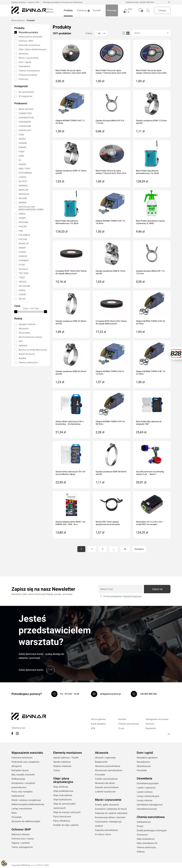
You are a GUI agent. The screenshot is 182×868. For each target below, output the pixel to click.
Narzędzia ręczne (20, 770)
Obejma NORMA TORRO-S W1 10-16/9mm (110, 222)
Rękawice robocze (21, 834)
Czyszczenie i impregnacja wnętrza (108, 824)
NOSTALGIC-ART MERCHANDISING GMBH (31, 208)
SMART (22, 248)
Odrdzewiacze (144, 822)
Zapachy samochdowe (106, 830)
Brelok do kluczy (27, 354)
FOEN (21, 152)
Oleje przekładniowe (63, 791)
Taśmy (57, 770)
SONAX (22, 252)
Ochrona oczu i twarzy (23, 839)
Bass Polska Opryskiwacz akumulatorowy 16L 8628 (147, 172)
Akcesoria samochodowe (108, 766)
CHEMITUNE (25, 126)
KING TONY (24, 169)
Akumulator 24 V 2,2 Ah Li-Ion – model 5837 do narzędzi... (150, 523)
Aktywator (24, 328)
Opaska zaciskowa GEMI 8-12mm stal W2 (111, 272)
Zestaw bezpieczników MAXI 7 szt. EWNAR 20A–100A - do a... (71, 523)
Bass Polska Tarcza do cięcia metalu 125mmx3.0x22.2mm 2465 (151, 72)
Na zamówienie (26, 92)
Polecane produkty (28, 75)
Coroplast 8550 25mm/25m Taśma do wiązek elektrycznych (111, 322)
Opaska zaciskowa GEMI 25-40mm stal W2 (71, 322)
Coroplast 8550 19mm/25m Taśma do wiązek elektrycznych (71, 272)
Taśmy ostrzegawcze (22, 847)
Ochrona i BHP (26, 41)
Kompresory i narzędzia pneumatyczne (23, 785)
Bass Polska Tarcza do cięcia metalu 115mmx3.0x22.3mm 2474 (111, 172)
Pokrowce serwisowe (22, 758)
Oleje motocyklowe (63, 795)
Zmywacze (142, 835)
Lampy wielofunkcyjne (148, 796)
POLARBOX (24, 235)
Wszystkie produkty (28, 32)
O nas (121, 728)
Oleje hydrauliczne (62, 800)
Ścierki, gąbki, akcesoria (107, 805)
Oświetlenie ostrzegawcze (150, 805)
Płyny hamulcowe (62, 817)
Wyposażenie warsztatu (31, 37)
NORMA (23, 203)
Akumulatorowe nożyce (30, 337)
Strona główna (50, 10)
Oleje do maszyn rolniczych (67, 812)
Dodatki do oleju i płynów (66, 825)
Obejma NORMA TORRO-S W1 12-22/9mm (70, 122)
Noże (14, 813)
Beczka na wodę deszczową (33, 350)
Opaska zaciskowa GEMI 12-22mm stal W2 (151, 122)
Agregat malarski (27, 324)
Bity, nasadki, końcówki (23, 775)
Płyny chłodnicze (62, 821)
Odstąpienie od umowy (157, 719)
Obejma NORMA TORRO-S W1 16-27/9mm (151, 373)
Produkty (68, 10)
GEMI (21, 156)
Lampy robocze (144, 800)
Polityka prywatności (129, 724)
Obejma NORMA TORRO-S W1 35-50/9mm (110, 423)
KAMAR (22, 164)
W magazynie (25, 96)
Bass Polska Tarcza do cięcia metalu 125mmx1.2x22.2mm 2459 (71, 72)
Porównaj (82, 11)
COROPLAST (25, 130)
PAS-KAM (23, 222)
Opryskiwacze (144, 766)
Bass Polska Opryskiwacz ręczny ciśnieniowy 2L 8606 (150, 222)
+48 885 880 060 (146, 2)
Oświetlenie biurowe (147, 809)
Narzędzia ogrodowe (147, 758)
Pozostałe (16, 817)
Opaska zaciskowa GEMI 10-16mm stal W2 (71, 172)
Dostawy (150, 724)
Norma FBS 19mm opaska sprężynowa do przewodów (108, 523)
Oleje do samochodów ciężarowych (64, 806)
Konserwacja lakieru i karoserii (110, 817)
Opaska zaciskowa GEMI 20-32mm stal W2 (71, 373)
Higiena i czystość (21, 843)
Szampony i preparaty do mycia (111, 809)
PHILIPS (23, 227)
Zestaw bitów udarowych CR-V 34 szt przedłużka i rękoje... (70, 473)
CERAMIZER (25, 122)
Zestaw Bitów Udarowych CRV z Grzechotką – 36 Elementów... (70, 423)
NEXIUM (23, 198)
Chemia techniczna (28, 362)
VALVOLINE (24, 286)
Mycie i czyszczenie (28, 58)
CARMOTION (25, 113)
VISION (22, 295)
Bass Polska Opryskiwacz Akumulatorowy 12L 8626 (67, 222)
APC (21, 341)
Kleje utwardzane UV (147, 843)
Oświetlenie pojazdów (148, 783)
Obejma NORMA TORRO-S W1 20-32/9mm (151, 322)
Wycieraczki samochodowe (109, 770)
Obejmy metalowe (62, 766)
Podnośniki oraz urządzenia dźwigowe (25, 764)
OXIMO (22, 218)
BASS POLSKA (26, 109)
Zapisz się (157, 589)
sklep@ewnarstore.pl (110, 694)
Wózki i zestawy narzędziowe (26, 800)
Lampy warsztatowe (22, 809)
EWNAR (22, 147)
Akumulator (24, 333)
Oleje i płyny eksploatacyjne (32, 49)
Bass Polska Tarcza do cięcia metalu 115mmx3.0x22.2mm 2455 (111, 72)
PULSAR (23, 239)
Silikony (141, 852)
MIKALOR (23, 190)
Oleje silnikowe (61, 787)
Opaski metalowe (62, 762)
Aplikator (23, 345)
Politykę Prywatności (132, 596)
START (22, 265)
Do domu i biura (103, 834)
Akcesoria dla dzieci (105, 783)
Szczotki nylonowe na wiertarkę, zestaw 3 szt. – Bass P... (150, 473)
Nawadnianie (143, 762)
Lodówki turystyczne (105, 792)
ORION (22, 214)
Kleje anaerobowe (146, 839)
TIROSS (23, 282)
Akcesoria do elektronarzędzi (26, 821)
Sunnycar (23, 269)
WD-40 (22, 299)
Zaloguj (162, 10)
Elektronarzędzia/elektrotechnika (28, 804)
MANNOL (23, 186)
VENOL (22, 290)
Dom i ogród (25, 62)
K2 (20, 160)
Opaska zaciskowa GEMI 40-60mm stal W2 (111, 473)
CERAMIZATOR (26, 118)
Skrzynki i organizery (105, 758)
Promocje (112, 10)
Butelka (22, 358)
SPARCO (23, 256)
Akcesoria (23, 54)
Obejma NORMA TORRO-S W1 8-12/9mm (110, 373)
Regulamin (117, 596)
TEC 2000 (23, 273)
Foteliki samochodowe (106, 779)
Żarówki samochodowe (107, 787)
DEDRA (22, 139)
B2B (93, 728)
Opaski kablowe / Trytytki (66, 758)
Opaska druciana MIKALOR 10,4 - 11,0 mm (110, 122)
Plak (21, 231)
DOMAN (23, 143)
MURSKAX (24, 194)
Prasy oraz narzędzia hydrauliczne (22, 794)
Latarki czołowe (145, 792)
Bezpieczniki (101, 762)
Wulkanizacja (18, 779)
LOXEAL (23, 177)
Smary (140, 826)
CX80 (21, 135)
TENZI (22, 278)
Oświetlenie (24, 66)
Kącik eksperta (98, 724)
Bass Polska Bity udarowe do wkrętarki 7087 (149, 423)
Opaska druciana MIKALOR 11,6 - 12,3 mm (151, 272)
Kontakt (97, 10)
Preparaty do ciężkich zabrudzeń (111, 813)
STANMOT (24, 261)
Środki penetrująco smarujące (152, 830)
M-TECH (23, 181)
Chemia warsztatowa (29, 71)
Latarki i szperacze (146, 788)
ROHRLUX (24, 244)
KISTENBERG (25, 173)
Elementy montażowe (29, 45)
